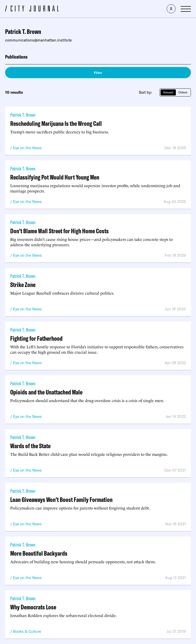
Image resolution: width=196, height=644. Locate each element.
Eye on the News (27, 148)
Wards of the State (30, 446)
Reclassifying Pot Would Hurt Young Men (55, 177)
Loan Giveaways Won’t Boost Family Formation (61, 499)
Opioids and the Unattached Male (46, 392)
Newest (168, 92)
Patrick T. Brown (23, 115)
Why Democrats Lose (33, 607)
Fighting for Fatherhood (36, 338)
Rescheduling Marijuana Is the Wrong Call (56, 123)
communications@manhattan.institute (38, 40)
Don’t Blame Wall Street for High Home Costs (59, 231)
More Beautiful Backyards (39, 553)
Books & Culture (27, 631)
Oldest (183, 92)
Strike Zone (23, 285)
